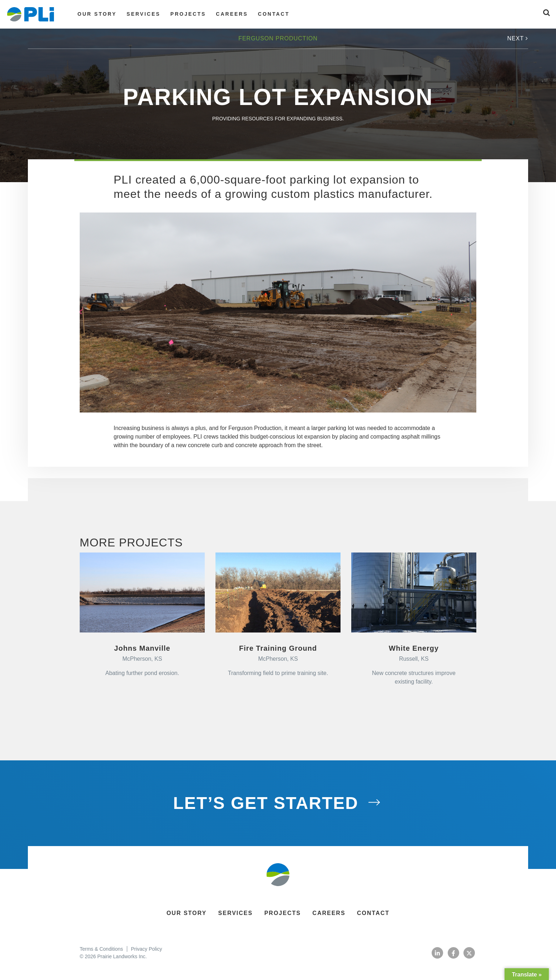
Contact (274, 14)
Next (518, 38)
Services (143, 14)
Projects (188, 14)
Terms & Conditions (101, 949)
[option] (278, 312)
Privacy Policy (146, 949)
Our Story (97, 14)
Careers (232, 14)
